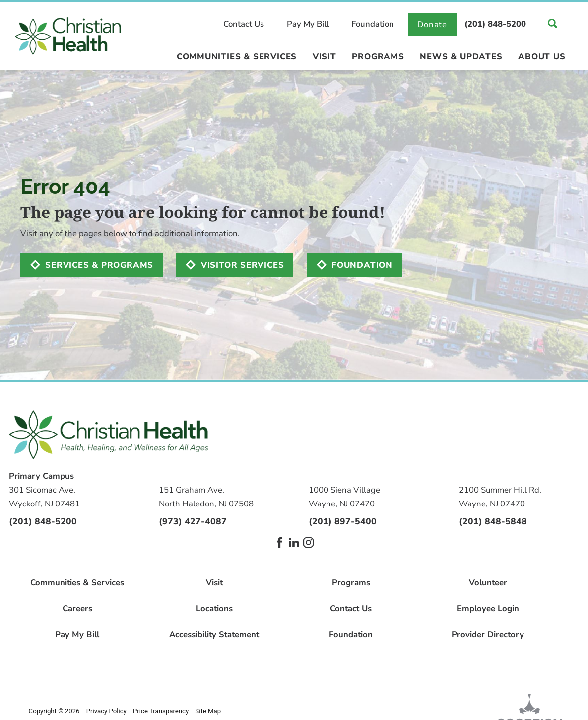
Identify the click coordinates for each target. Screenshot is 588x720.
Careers (77, 609)
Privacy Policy (106, 711)
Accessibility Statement (214, 635)
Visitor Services (243, 265)
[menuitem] (237, 61)
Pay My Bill (308, 25)
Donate (432, 25)
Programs (378, 57)
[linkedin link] (294, 542)
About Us (542, 57)
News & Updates (461, 57)
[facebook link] (280, 542)
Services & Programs (99, 265)
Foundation (373, 25)
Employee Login (488, 609)
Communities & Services (237, 57)
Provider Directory (488, 635)
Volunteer (488, 583)
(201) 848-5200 (495, 25)
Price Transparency (161, 711)
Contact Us (244, 25)
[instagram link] (308, 542)
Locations (214, 609)
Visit (325, 57)
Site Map (208, 711)
